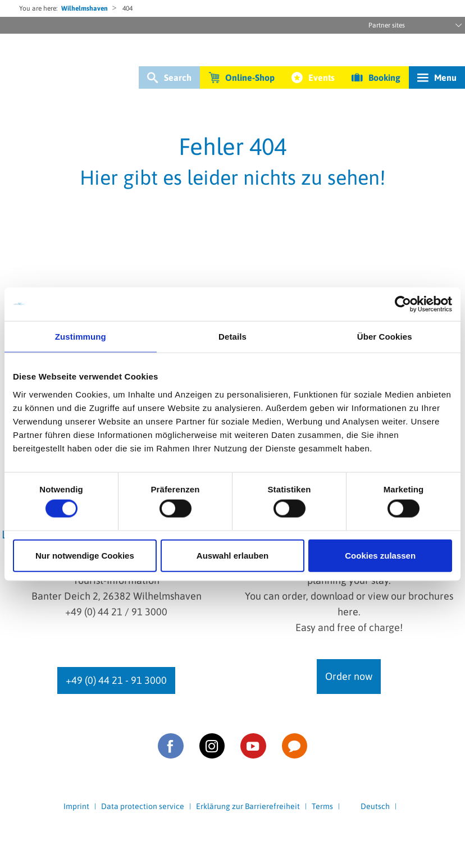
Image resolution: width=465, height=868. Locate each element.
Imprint (76, 806)
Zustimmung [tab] (81, 337)
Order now (349, 676)
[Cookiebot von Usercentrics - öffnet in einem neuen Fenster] (403, 304)
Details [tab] (233, 337)
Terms (322, 806)
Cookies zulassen (380, 555)
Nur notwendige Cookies (85, 555)
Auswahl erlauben (233, 555)
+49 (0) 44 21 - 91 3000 (116, 680)
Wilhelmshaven (85, 8)
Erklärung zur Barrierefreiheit (248, 806)
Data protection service (143, 806)
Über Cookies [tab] (385, 337)
